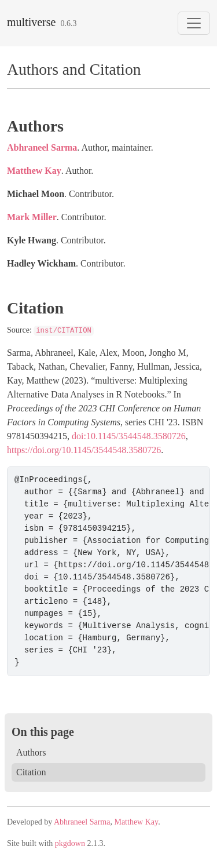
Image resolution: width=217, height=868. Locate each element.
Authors (31, 752)
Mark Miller (32, 217)
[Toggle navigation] (194, 23)
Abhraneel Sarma (42, 147)
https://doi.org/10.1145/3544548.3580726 (84, 450)
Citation (31, 772)
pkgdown (70, 843)
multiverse (31, 22)
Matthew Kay (34, 171)
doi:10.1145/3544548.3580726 (129, 436)
